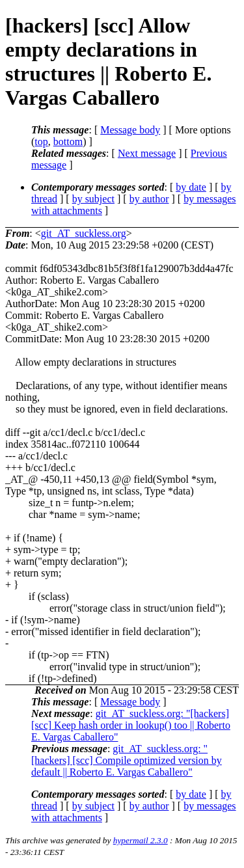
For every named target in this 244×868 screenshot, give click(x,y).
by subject (93, 199)
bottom (68, 142)
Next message (147, 153)
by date (191, 187)
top (41, 142)
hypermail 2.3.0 (141, 840)
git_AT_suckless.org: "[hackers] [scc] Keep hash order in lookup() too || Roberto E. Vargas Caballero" (131, 725)
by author (149, 199)
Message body (130, 130)
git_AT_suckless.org (84, 233)
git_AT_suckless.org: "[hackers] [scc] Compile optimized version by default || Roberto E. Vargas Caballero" (127, 760)
